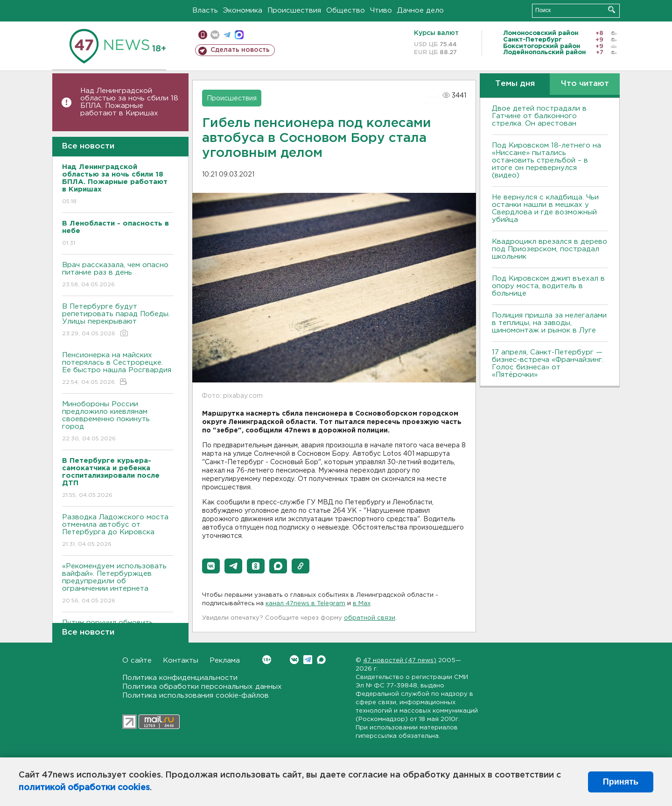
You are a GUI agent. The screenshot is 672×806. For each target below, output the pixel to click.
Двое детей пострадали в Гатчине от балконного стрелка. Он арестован (539, 116)
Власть (205, 11)
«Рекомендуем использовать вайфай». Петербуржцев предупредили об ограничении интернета (118, 584)
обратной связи (370, 618)
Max (321, 660)
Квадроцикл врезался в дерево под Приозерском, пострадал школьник (549, 249)
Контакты (181, 661)
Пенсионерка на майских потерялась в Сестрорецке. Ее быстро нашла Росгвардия (118, 369)
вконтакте (215, 35)
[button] (211, 566)
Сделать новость (240, 50)
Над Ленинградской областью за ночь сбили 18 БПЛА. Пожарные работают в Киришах (129, 102)
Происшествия (294, 11)
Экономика (243, 11)
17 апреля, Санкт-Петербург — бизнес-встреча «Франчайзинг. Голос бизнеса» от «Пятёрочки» (548, 364)
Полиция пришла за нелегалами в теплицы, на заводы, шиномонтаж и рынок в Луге (549, 323)
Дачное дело (420, 11)
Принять (621, 782)
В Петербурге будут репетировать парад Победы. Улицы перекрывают (118, 321)
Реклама (225, 661)
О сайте (137, 661)
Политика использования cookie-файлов (196, 696)
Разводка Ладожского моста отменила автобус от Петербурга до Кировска (118, 531)
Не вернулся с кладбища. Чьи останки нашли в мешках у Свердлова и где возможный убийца (545, 209)
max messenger (239, 35)
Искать (612, 10)
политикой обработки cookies (84, 788)
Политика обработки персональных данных (202, 687)
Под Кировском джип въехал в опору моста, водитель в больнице (548, 286)
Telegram (308, 660)
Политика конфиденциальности (180, 678)
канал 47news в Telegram (305, 604)
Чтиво (381, 11)
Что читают (585, 84)
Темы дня (515, 84)
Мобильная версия (203, 35)
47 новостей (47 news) (400, 661)
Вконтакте (267, 660)
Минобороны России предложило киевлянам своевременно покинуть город (118, 422)
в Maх (362, 604)
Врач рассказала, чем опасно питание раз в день (118, 275)
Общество (346, 11)
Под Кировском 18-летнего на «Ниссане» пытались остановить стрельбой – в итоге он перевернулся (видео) (546, 160)
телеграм (227, 35)
